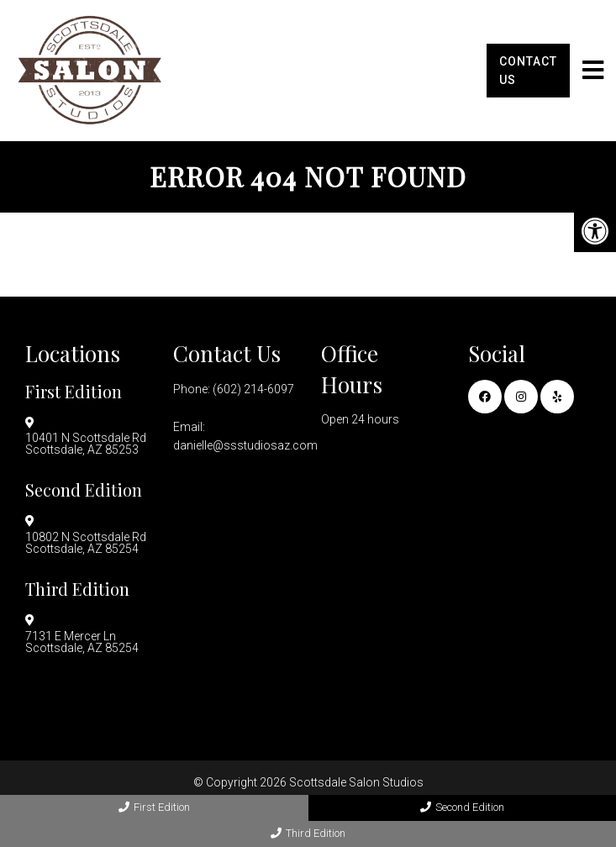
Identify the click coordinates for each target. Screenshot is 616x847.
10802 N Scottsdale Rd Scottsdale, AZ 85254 (86, 543)
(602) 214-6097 (253, 389)
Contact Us (528, 71)
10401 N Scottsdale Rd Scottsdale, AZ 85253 (86, 444)
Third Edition (308, 833)
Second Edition (462, 807)
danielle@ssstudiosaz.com (245, 445)
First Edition (154, 807)
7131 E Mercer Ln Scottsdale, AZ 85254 (82, 642)
